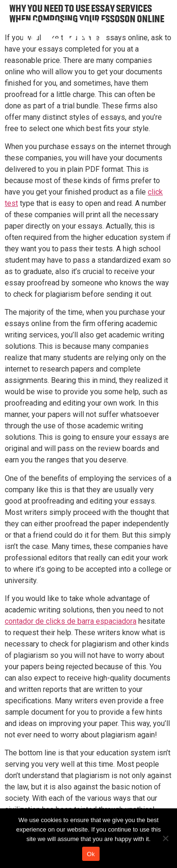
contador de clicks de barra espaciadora (71, 621)
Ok (91, 854)
